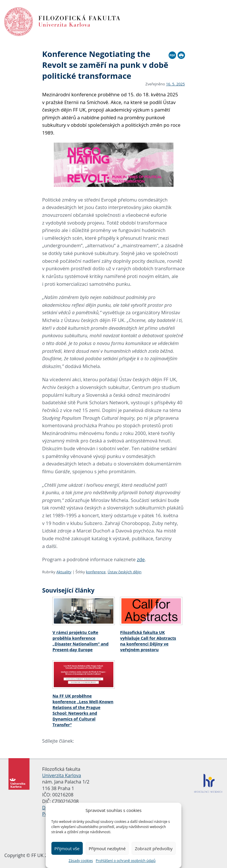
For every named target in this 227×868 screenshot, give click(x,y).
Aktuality (64, 572)
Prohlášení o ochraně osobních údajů (126, 861)
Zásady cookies (81, 861)
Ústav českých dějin (125, 572)
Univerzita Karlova (62, 775)
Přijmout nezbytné (107, 848)
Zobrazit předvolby (154, 848)
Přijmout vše (67, 848)
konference (96, 572)
